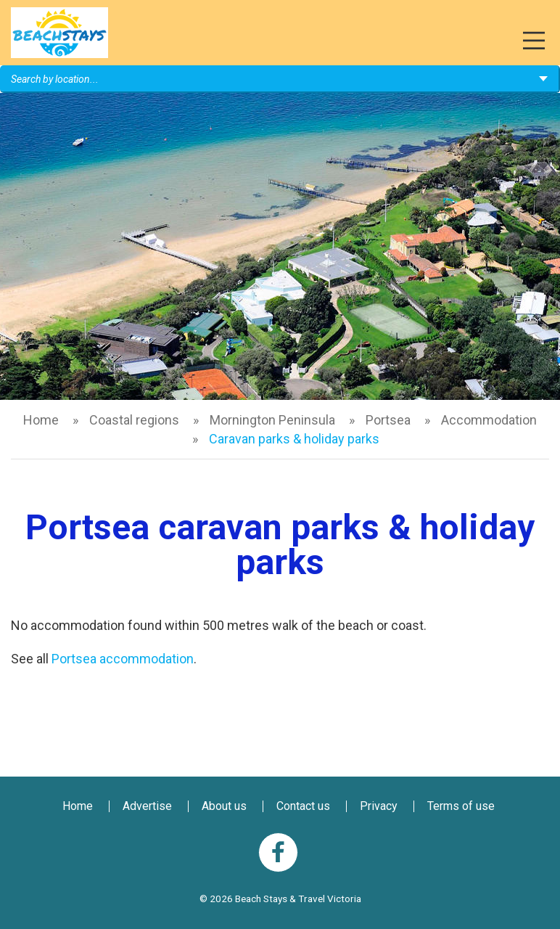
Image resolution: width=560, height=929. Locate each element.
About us (224, 806)
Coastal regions (134, 420)
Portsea (388, 420)
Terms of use (461, 806)
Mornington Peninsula (272, 420)
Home (41, 420)
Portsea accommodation (123, 659)
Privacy (379, 806)
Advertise (147, 806)
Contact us (303, 806)
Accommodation (489, 420)
